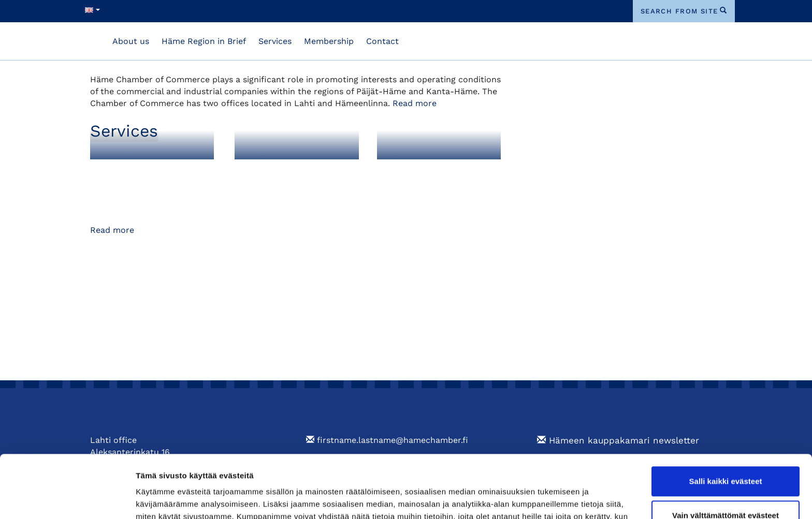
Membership (329, 41)
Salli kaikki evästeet (726, 422)
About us (131, 41)
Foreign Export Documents (279, 175)
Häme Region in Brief (204, 41)
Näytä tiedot (158, 499)
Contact (382, 41)
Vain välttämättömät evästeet (726, 456)
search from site (679, 11)
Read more (415, 103)
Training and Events (433, 170)
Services (275, 41)
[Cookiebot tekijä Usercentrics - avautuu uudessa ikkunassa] (67, 499)
